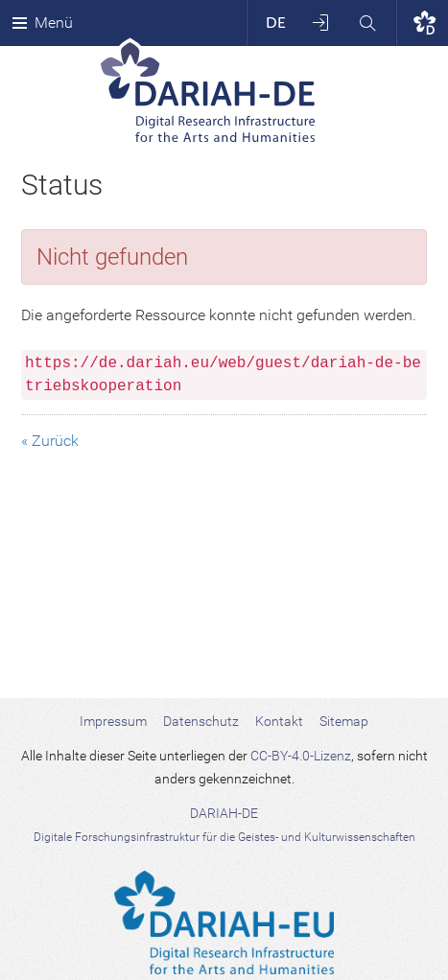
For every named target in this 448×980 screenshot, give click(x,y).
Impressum (113, 721)
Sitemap (344, 721)
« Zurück (50, 441)
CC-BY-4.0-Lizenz (301, 756)
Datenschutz (201, 721)
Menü (42, 23)
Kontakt (279, 721)
